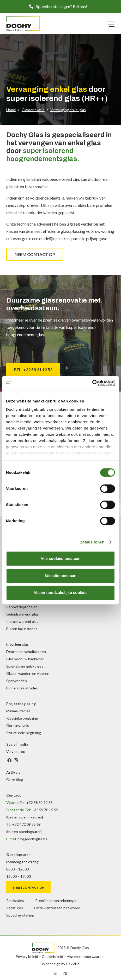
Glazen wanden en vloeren (28, 673)
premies (50, 320)
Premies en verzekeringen (56, 901)
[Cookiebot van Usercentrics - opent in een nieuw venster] (92, 383)
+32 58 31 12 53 (40, 802)
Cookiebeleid (52, 956)
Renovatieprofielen (22, 607)
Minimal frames (18, 711)
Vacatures (15, 908)
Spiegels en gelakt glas (25, 666)
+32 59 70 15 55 (45, 810)
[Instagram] (16, 760)
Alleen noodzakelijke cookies (60, 593)
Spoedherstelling (20, 915)
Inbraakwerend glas (22, 621)
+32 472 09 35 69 (26, 824)
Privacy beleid (27, 956)
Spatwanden (17, 681)
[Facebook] (9, 760)
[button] (60, 7)
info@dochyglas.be (32, 839)
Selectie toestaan (61, 576)
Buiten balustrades (22, 629)
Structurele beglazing (24, 733)
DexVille (73, 964)
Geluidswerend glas (22, 614)
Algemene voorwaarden (86, 956)
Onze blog (15, 780)
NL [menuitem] (56, 974)
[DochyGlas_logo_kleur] (23, 23)
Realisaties (15, 901)
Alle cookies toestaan (60, 558)
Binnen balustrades (22, 688)
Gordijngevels (18, 725)
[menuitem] (56, 974)
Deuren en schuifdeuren (26, 652)
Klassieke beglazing (22, 718)
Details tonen (92, 542)
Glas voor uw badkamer (25, 659)
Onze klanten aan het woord (57, 908)
